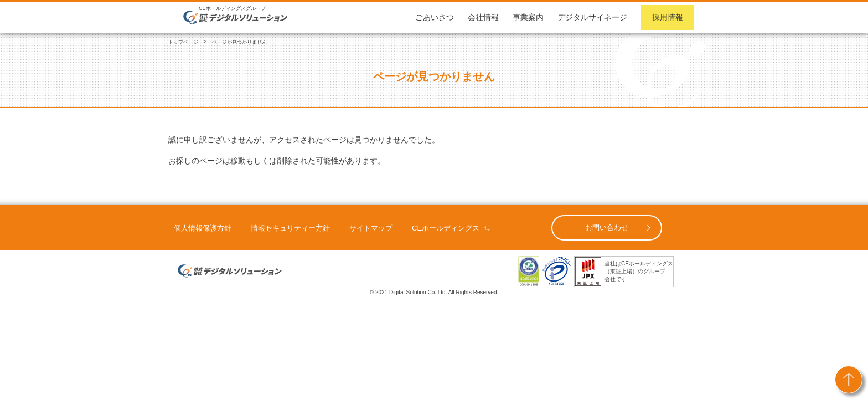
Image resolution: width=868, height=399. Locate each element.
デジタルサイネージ (592, 17)
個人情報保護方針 (203, 228)
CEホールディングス (446, 228)
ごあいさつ (435, 17)
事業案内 (528, 17)
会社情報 (483, 17)
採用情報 (668, 17)
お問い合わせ (607, 227)
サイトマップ (371, 228)
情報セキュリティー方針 (290, 228)
